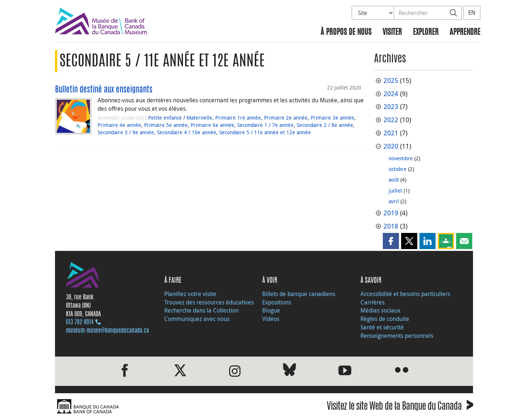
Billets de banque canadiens (299, 294)
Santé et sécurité (382, 327)
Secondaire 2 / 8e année (325, 125)
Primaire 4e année (119, 125)
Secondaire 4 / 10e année (187, 132)
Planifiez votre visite (190, 294)
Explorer (426, 32)
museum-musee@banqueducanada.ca (107, 331)
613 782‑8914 (80, 322)
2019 (391, 213)
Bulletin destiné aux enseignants (104, 90)
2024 (391, 94)
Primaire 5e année (166, 125)
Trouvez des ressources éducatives (209, 302)
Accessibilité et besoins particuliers (405, 294)
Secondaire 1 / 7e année (265, 125)
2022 (391, 120)
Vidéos (271, 319)
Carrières (373, 302)
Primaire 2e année (286, 118)
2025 (391, 81)
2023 (391, 107)
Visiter (392, 32)
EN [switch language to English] (472, 12)
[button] (391, 241)
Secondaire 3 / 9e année (126, 132)
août (394, 180)
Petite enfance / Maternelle (180, 118)
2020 (391, 146)
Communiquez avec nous (197, 319)
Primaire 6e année (212, 125)
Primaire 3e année (332, 118)
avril (394, 201)
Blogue (271, 310)
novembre (401, 158)
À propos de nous (346, 32)
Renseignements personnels (397, 336)
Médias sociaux (380, 310)
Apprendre (465, 32)
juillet (395, 191)
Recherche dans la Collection (201, 310)
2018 (391, 226)
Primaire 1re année (238, 118)
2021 (391, 133)
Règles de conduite (385, 319)
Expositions (277, 302)
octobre (398, 169)
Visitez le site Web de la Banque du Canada (400, 407)
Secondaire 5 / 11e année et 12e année (265, 132)
